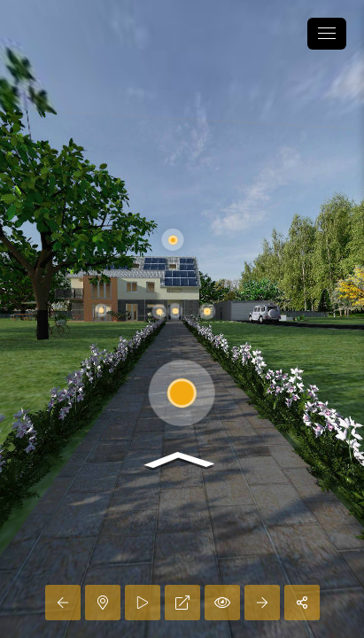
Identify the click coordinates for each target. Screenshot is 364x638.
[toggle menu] (327, 34)
